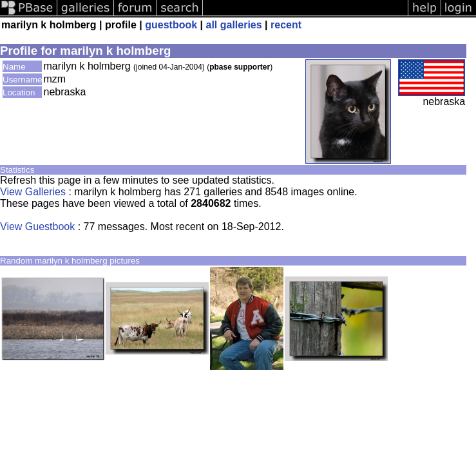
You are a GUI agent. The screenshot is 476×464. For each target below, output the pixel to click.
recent (286, 25)
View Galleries (33, 192)
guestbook (171, 25)
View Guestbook (37, 227)
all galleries (233, 25)
